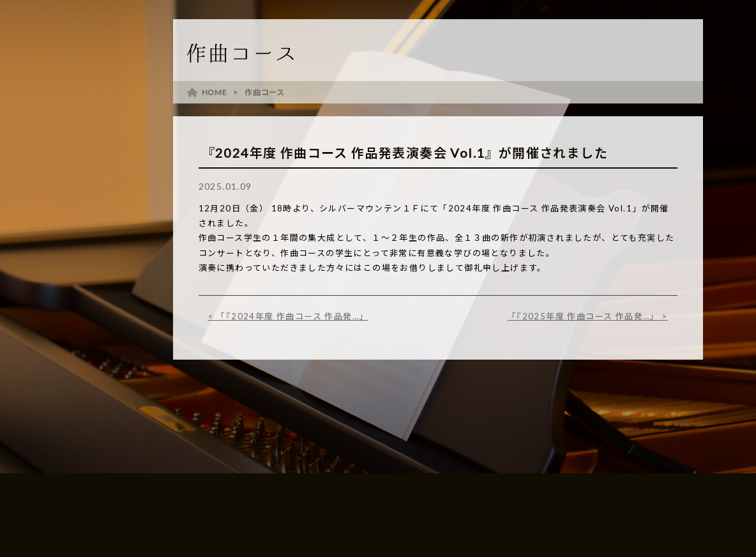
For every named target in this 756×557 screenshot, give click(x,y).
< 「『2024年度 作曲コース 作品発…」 (288, 316)
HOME (215, 92)
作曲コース (265, 92)
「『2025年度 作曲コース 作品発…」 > (588, 316)
